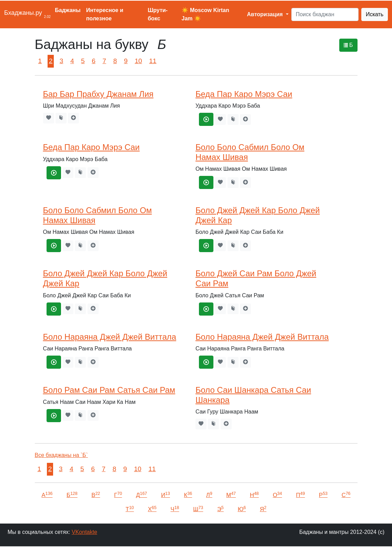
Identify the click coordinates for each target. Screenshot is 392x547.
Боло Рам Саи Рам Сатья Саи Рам (109, 390)
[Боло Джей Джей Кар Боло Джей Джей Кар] (206, 246)
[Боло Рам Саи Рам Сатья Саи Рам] (54, 416)
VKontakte (84, 532)
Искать (375, 14)
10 (138, 61)
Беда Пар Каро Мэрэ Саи (244, 94)
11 (153, 61)
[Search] (325, 14)
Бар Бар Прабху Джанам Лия (98, 94)
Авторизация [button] (265, 14)
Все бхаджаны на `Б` (61, 455)
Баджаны (68, 10)
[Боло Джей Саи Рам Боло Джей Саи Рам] (206, 309)
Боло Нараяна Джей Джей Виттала (110, 337)
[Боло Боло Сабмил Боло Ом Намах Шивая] (206, 182)
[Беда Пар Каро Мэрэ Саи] (206, 119)
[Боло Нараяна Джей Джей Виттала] (54, 362)
